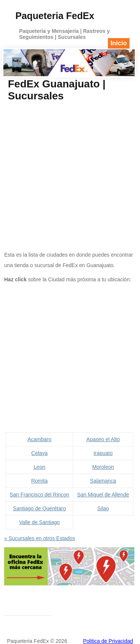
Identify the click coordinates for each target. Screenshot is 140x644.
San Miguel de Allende (103, 495)
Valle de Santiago (39, 522)
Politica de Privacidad (108, 641)
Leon (39, 467)
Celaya (40, 453)
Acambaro (40, 439)
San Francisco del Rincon (40, 495)
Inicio (119, 43)
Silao (103, 508)
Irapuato (103, 453)
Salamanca (103, 481)
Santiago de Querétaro (40, 508)
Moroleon (103, 467)
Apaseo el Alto (103, 439)
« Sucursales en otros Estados (40, 538)
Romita (39, 481)
